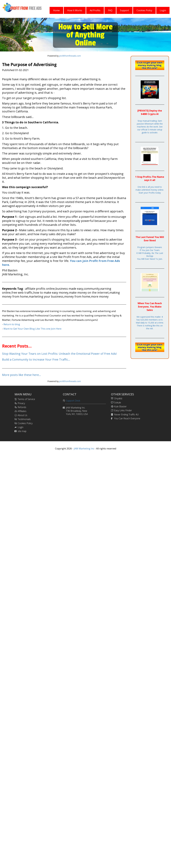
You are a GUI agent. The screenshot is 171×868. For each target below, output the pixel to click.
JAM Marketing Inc (84, 449)
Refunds (22, 407)
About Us (22, 415)
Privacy (21, 403)
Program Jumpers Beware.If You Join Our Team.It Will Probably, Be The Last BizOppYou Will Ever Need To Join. (150, 253)
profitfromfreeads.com (70, 56)
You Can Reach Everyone (127, 418)
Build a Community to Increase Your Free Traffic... (36, 359)
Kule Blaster (120, 406)
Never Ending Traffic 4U (126, 414)
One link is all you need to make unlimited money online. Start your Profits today (150, 190)
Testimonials (24, 419)
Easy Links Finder (123, 410)
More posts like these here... (22, 375)
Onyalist (118, 398)
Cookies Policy (25, 423)
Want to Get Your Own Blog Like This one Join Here (32, 329)
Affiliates (22, 411)
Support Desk (73, 401)
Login (20, 427)
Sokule (118, 403)
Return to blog (12, 324)
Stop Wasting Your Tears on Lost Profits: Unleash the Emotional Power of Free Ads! (59, 354)
